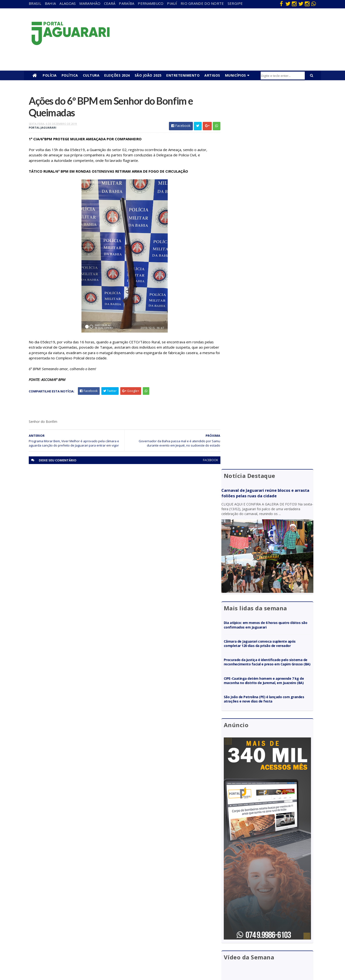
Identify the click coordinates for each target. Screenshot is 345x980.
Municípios (236, 75)
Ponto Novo (73, 943)
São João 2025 (148, 75)
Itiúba (68, 916)
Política (70, 75)
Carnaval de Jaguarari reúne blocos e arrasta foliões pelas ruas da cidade (265, 119)
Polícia (50, 75)
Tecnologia (72, 957)
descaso (70, 895)
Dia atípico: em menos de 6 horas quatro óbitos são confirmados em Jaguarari (270, 244)
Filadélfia (70, 902)
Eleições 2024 (117, 75)
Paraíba (126, 3)
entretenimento (163, 902)
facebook (207, 461)
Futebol (156, 923)
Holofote (71, 909)
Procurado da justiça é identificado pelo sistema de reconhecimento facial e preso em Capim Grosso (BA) (271, 284)
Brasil (35, 3)
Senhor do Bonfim (77, 950)
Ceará (110, 3)
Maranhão (90, 3)
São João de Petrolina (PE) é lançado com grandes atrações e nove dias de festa (264, 327)
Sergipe (235, 3)
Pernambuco (151, 3)
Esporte (157, 909)
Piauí (172, 3)
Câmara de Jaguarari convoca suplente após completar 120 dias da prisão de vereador (267, 263)
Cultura (91, 75)
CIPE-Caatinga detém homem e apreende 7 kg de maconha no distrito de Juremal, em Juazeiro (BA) (270, 307)
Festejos (157, 916)
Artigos (212, 75)
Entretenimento (183, 75)
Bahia (50, 3)
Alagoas (68, 3)
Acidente (71, 888)
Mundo (69, 930)
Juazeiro (70, 923)
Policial (156, 930)
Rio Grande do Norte (202, 3)
